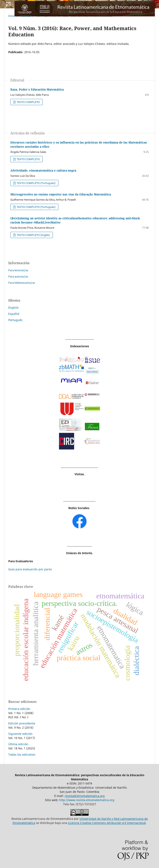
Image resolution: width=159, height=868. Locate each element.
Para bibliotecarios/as (22, 283)
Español (14, 314)
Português (15, 320)
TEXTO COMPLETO (28, 102)
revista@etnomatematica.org (85, 796)
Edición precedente (22, 723)
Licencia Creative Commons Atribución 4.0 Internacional (107, 823)
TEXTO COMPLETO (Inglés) (33, 235)
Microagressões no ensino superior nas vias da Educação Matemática (61, 194)
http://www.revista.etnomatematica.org (87, 800)
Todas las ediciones (22, 754)
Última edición (18, 744)
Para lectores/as (18, 270)
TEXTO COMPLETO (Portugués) (36, 183)
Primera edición (19, 709)
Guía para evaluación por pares (30, 569)
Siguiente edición (20, 734)
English (13, 308)
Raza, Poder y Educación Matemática (37, 89)
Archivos (25, 16)
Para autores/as (18, 276)
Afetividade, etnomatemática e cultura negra (43, 170)
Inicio (12, 16)
